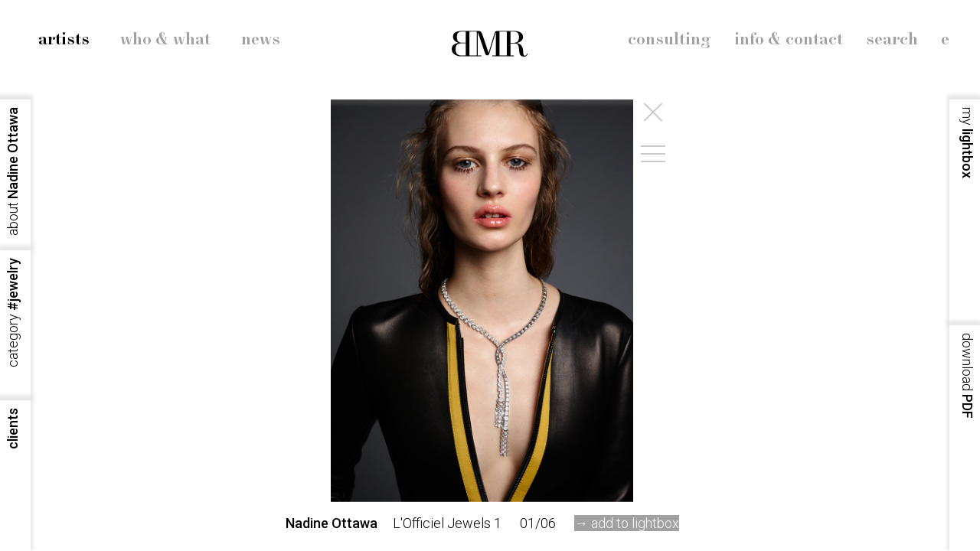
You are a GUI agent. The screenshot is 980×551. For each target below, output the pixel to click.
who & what (165, 40)
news (261, 40)
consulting (670, 40)
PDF (967, 376)
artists (64, 40)
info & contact (789, 40)
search (892, 40)
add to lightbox (635, 523)
